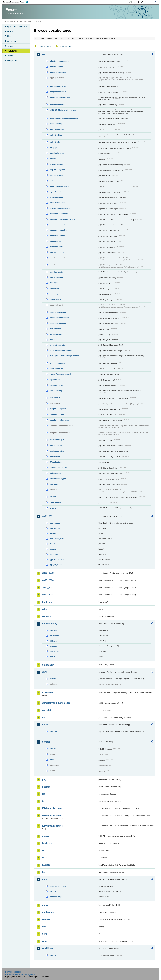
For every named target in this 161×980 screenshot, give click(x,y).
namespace (54, 288)
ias (44, 794)
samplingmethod (57, 414)
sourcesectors (56, 445)
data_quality (55, 528)
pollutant (53, 340)
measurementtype (57, 236)
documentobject (56, 175)
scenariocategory (57, 440)
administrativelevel (58, 72)
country (53, 955)
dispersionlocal (56, 164)
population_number (58, 539)
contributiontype (57, 153)
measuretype (55, 241)
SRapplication (56, 462)
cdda (45, 609)
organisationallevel (58, 323)
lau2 (44, 858)
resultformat (55, 398)
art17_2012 (48, 588)
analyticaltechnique (58, 92)
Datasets (9, 31)
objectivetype (55, 299)
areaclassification (57, 104)
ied (44, 801)
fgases (46, 725)
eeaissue (53, 646)
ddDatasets (54, 636)
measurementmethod (59, 230)
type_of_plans (56, 565)
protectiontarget (56, 368)
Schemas (9, 46)
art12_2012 (48, 516)
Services (9, 56)
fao (44, 717)
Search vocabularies (45, 46)
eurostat (46, 710)
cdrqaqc (53, 148)
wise (45, 941)
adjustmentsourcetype (59, 61)
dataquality (48, 665)
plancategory (55, 329)
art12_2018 (48, 573)
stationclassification (58, 468)
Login (134, 2)
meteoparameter (57, 247)
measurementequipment (60, 225)
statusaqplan (55, 473)
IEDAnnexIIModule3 (52, 816)
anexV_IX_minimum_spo (60, 97)
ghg (44, 779)
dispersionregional (58, 170)
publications (49, 912)
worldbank (48, 948)
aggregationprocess (58, 86)
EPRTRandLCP (50, 693)
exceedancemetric (57, 197)
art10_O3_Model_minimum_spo (63, 110)
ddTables (53, 641)
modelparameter (57, 272)
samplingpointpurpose (59, 420)
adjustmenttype (56, 67)
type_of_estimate (57, 559)
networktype (55, 294)
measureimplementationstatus (62, 219)
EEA (16, 2)
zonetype (53, 508)
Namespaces (11, 60)
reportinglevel (56, 380)
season (53, 549)
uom (44, 934)
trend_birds (54, 554)
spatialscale (55, 456)
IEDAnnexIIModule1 (52, 808)
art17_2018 (48, 595)
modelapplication (57, 252)
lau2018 (46, 865)
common (47, 616)
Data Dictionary (26, 21)
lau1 (44, 850)
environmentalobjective (60, 186)
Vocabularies (11, 51)
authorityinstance (57, 129)
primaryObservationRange (61, 350)
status (52, 656)
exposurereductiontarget (60, 208)
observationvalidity (58, 312)
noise (45, 905)
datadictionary (50, 624)
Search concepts (65, 46)
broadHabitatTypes (58, 886)
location (53, 534)
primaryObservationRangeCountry (64, 356)
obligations (54, 651)
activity (53, 679)
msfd (45, 879)
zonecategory (55, 502)
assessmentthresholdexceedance (64, 119)
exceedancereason (58, 203)
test (44, 927)
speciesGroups (56, 897)
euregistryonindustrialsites (56, 703)
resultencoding (56, 391)
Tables (8, 36)
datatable (54, 159)
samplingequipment (58, 409)
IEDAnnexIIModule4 (52, 826)
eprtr (45, 672)
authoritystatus (56, 142)
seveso (46, 919)
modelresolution (57, 277)
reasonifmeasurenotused (60, 374)
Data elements (11, 41)
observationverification (59, 318)
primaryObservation (58, 345)
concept (53, 749)
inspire (46, 836)
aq (43, 54)
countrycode (55, 523)
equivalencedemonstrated (61, 192)
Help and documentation (16, 27)
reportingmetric (56, 385)
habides (46, 787)
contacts (53, 630)
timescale (54, 484)
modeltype (54, 283)
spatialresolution (57, 451)
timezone (53, 497)
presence (54, 544)
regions (53, 891)
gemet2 (46, 742)
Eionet (16, 21)
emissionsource (56, 181)
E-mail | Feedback (13, 972)
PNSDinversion (56, 334)
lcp (44, 872)
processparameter (57, 363)
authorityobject (56, 135)
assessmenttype (57, 124)
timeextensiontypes (58, 479)
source (53, 760)
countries (54, 731)
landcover (47, 843)
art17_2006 (48, 580)
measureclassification (59, 214)
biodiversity (48, 602)
